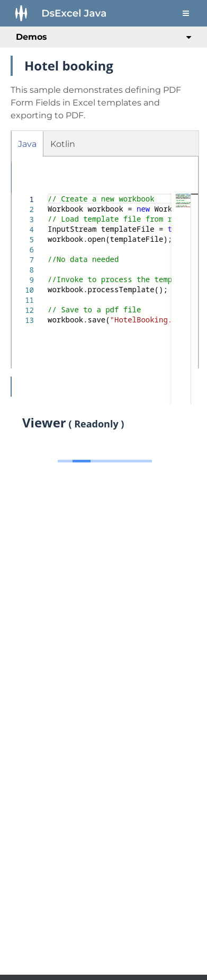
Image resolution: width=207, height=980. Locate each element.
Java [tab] (27, 144)
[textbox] (48, 194)
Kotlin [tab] (63, 144)
